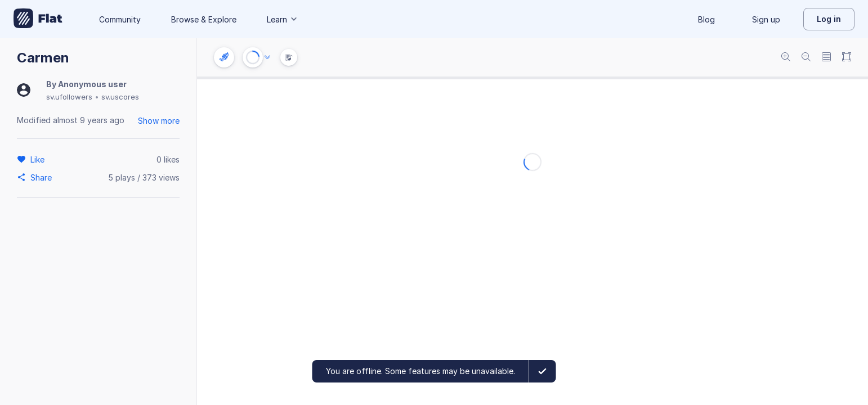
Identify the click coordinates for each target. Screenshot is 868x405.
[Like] (39, 159)
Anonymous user (92, 84)
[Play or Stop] (253, 57)
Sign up (766, 19)
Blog (706, 19)
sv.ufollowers (69, 97)
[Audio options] (267, 57)
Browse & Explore (204, 19)
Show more (159, 121)
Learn (283, 19)
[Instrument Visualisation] (289, 57)
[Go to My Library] (38, 19)
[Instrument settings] (224, 57)
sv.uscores (120, 97)
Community (120, 19)
